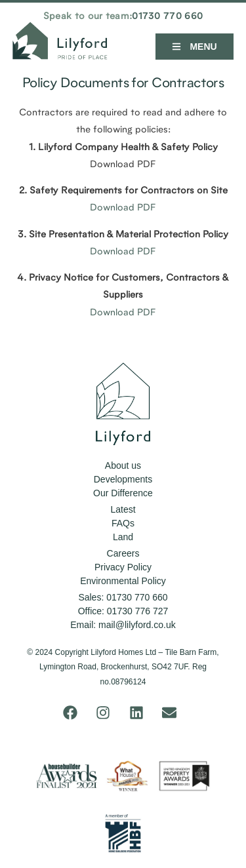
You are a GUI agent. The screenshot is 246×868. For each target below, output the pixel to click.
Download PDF (123, 208)
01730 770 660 (167, 17)
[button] (194, 47)
